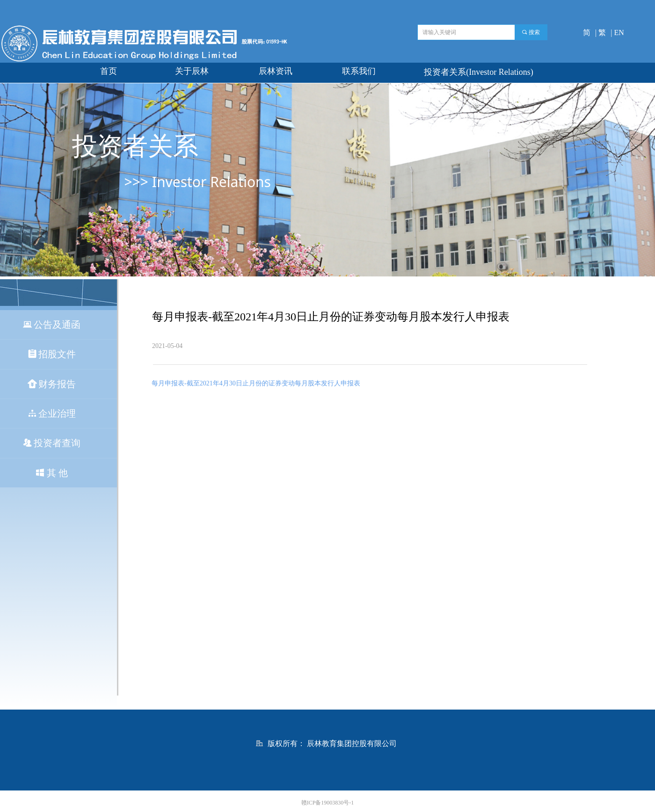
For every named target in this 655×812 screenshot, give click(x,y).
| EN (617, 33)
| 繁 (600, 33)
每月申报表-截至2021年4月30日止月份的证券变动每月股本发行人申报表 (256, 383)
